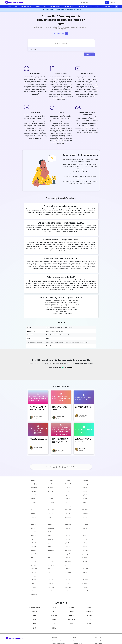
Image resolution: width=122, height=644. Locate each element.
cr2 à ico (85, 488)
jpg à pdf (85, 532)
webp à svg (34, 594)
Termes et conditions (57, 641)
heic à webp (85, 510)
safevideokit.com (99, 641)
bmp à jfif (51, 480)
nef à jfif (34, 539)
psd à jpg (34, 565)
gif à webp (51, 502)
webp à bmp (51, 587)
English (89, 607)
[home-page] (14, 2)
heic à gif (85, 502)
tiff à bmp (85, 576)
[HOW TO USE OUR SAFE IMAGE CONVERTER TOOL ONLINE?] (61, 397)
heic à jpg (34, 510)
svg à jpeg (68, 572)
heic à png (51, 510)
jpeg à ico (68, 521)
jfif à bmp (34, 513)
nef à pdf (85, 539)
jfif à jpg (34, 517)
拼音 (35, 628)
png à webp (85, 558)
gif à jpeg (34, 499)
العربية (89, 620)
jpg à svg (68, 532)
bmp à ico (68, 480)
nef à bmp (51, 535)
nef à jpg (68, 539)
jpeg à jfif (34, 524)
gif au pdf (68, 499)
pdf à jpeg (51, 547)
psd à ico (51, 561)
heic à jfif (34, 506)
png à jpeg (85, 554)
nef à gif (68, 535)
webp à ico (34, 591)
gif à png (85, 499)
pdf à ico (34, 547)
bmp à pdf (68, 484)
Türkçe (35, 620)
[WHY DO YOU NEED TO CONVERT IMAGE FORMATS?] (38, 429)
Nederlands (89, 611)
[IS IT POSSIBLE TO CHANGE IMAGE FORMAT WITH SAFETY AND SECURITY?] (38, 397)
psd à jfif (85, 561)
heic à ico (51, 506)
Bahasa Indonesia (35, 607)
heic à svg (68, 510)
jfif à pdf (85, 517)
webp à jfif (68, 587)
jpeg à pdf (85, 524)
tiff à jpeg (85, 580)
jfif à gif (51, 513)
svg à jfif (34, 572)
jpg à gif (68, 528)
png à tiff (51, 583)
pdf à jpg (85, 547)
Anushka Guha (38, 417)
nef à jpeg (51, 539)
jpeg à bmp (85, 521)
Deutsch (72, 607)
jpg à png (34, 535)
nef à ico (85, 535)
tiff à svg (34, 587)
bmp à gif (34, 480)
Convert (89, 54)
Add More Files (61, 34)
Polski (35, 616)
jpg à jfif (34, 532)
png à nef (51, 543)
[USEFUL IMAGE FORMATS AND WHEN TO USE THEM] (84, 397)
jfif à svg (34, 521)
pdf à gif (85, 543)
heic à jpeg (68, 506)
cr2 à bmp (51, 488)
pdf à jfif (68, 547)
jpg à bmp (51, 532)
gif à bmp (51, 495)
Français (54, 611)
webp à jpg (51, 591)
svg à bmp (85, 569)
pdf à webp (51, 550)
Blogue (113, 2)
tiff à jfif (68, 580)
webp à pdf (85, 591)
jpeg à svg (68, 524)
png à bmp (51, 484)
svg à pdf (85, 572)
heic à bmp (68, 502)
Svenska (72, 616)
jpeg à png (34, 528)
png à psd (68, 565)
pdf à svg (85, 550)
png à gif (34, 554)
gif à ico (68, 495)
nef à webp (34, 543)
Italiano (72, 611)
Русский (54, 620)
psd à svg (51, 569)
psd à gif (34, 561)
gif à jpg (51, 499)
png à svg (51, 558)
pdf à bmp (68, 543)
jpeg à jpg (51, 524)
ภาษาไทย (54, 624)
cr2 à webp (34, 495)
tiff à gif (51, 580)
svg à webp (51, 576)
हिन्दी (35, 624)
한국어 (72, 624)
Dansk (54, 607)
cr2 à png (68, 491)
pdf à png (34, 550)
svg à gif (68, 569)
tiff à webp (85, 583)
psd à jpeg (51, 565)
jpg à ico (85, 528)
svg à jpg (34, 576)
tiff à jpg (34, 583)
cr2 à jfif (68, 488)
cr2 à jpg (85, 491)
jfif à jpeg (85, 513)
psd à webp (34, 569)
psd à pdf (85, 565)
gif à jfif (85, 495)
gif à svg (34, 502)
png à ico (51, 554)
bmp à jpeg (34, 484)
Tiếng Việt (89, 616)
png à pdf (68, 558)
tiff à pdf (68, 583)
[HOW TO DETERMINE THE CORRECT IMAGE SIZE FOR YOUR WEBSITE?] (84, 429)
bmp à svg (85, 484)
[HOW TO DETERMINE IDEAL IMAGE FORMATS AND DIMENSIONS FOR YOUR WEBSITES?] (61, 429)
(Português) (54, 616)
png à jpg (34, 558)
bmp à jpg (85, 480)
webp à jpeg (85, 587)
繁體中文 (54, 628)
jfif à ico (68, 513)
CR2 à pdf (51, 491)
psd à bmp (68, 561)
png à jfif (51, 517)
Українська (72, 620)
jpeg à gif (51, 521)
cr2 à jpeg (34, 491)
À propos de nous (78, 641)
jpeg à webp (51, 528)
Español (35, 611)
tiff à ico (34, 580)
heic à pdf (85, 506)
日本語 (89, 624)
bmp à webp (34, 488)
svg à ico (51, 572)
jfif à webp (68, 517)
